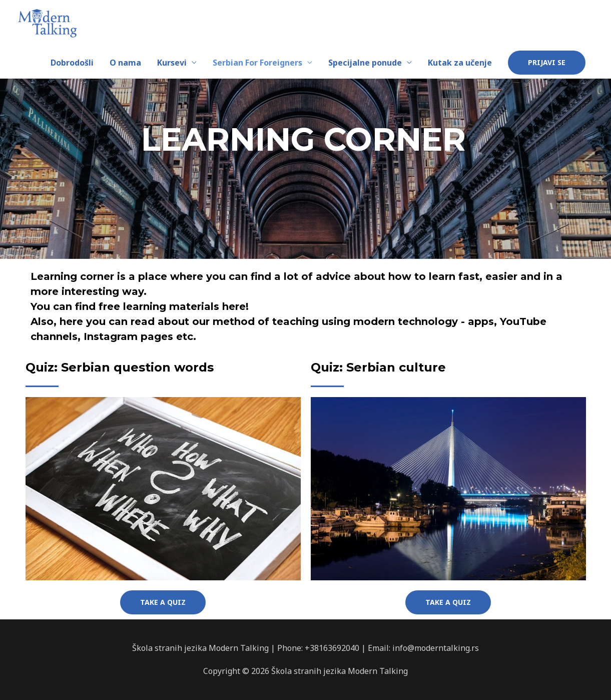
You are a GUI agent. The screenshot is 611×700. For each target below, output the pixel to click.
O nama (125, 63)
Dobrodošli (72, 63)
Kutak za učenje (460, 63)
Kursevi (172, 63)
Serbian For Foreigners (257, 63)
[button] (163, 602)
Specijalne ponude (365, 63)
